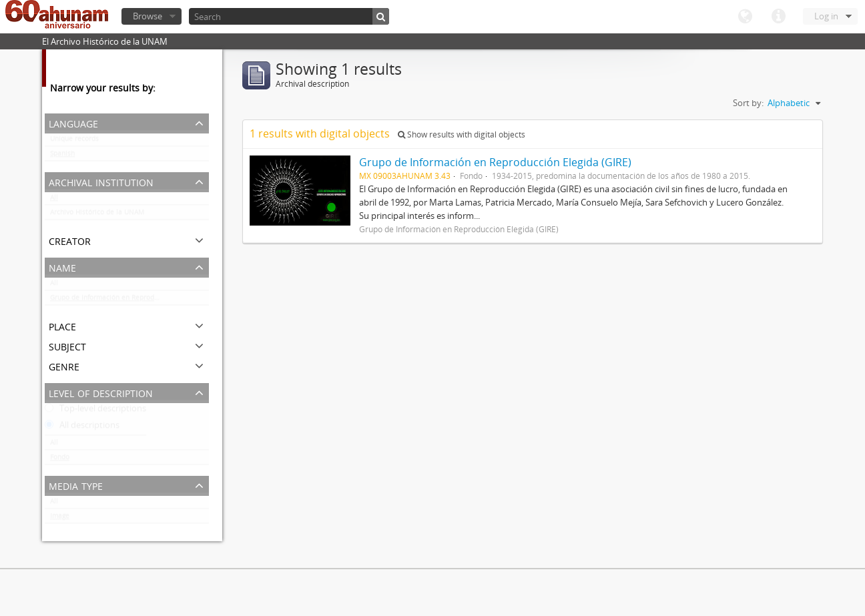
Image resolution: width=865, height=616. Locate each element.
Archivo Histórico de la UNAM (97, 215)
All (54, 200)
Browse (148, 16)
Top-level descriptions (95, 411)
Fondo (60, 460)
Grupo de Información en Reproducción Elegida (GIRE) (129, 300)
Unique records (74, 141)
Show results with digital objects (462, 134)
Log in (826, 16)
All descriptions (82, 428)
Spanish (62, 156)
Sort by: (748, 103)
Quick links (778, 17)
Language (745, 17)
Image (60, 519)
